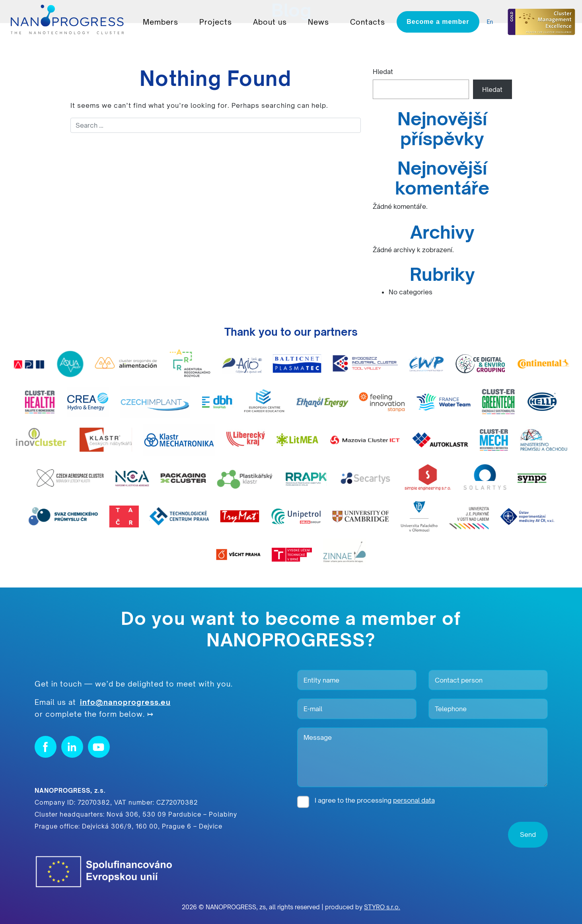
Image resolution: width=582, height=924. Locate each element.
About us (270, 22)
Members (161, 22)
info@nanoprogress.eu (125, 702)
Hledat (383, 72)
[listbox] (492, 22)
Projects (216, 22)
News (318, 22)
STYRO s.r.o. (382, 907)
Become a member (438, 22)
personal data (414, 800)
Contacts (368, 22)
